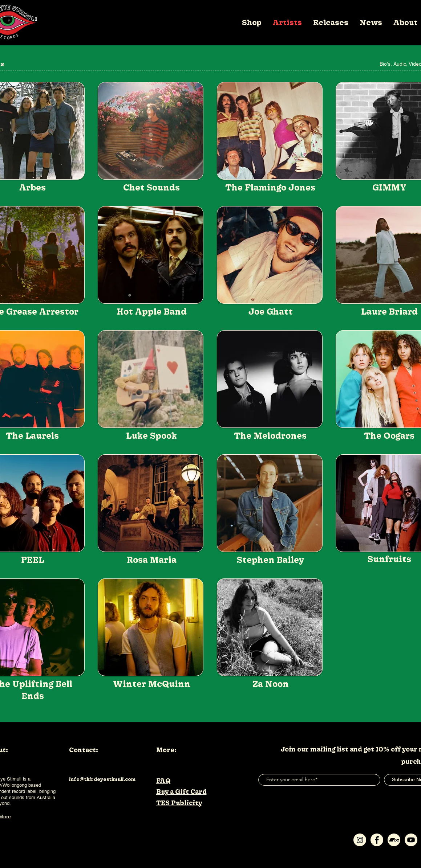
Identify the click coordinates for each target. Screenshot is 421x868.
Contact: (84, 750)
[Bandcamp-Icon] (394, 840)
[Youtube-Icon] (411, 840)
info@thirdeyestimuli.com (102, 779)
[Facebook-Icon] (377, 840)
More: (166, 750)
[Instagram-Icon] (360, 840)
